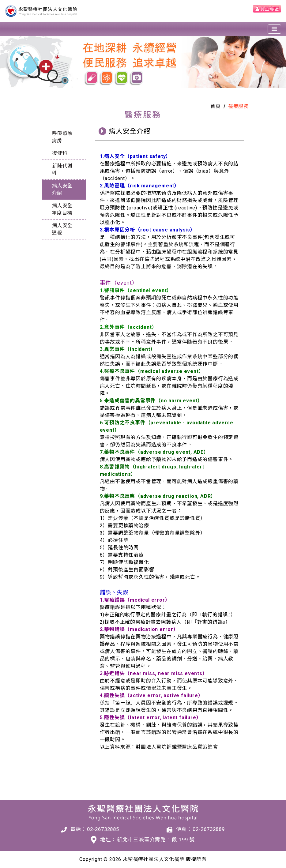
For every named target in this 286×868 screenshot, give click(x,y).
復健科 (60, 153)
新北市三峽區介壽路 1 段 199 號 (156, 840)
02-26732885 (103, 829)
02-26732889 (209, 829)
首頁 (216, 106)
